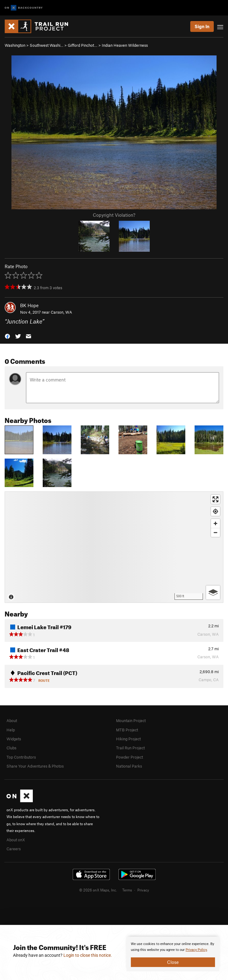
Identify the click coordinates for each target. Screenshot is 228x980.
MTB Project (127, 730)
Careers (14, 849)
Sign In (202, 26)
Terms (127, 890)
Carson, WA (61, 312)
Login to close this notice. (88, 955)
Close (173, 962)
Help (11, 730)
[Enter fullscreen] (215, 499)
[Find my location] (215, 511)
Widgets (14, 739)
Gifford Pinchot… (83, 45)
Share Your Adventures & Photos (35, 766)
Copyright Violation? (114, 215)
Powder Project (129, 757)
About (12, 721)
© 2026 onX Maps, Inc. (98, 890)
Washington (15, 45)
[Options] (213, 592)
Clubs (11, 748)
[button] (7, 336)
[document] (173, 954)
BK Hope (29, 305)
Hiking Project (128, 739)
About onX (16, 840)
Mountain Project (131, 721)
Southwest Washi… (47, 45)
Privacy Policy (196, 950)
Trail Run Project (130, 748)
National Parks (129, 766)
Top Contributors (21, 757)
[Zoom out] (215, 532)
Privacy (143, 890)
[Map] (114, 547)
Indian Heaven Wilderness (125, 45)
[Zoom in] (215, 523)
